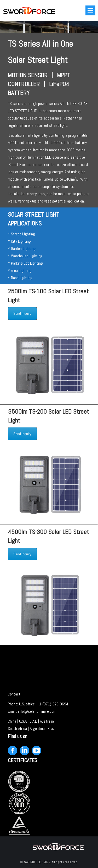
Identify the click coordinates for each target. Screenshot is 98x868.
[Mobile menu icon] (90, 10)
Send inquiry (22, 313)
